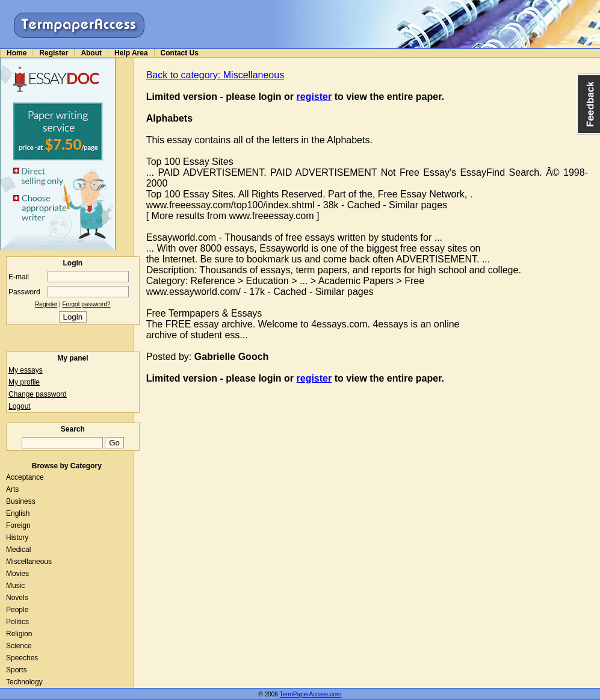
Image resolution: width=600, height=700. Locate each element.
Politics (17, 622)
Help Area (131, 53)
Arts (12, 489)
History (17, 537)
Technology (24, 682)
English (18, 513)
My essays (26, 370)
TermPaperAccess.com (311, 694)
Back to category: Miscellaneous (215, 75)
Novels (17, 598)
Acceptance (25, 477)
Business (21, 501)
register (314, 97)
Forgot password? (87, 304)
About (91, 53)
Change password (38, 394)
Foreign (18, 525)
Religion (19, 634)
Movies (17, 574)
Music (15, 586)
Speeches (22, 658)
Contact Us (180, 53)
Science (19, 646)
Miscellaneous (29, 562)
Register (54, 53)
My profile (24, 382)
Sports (17, 670)
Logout (20, 406)
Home (17, 53)
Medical (18, 550)
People (17, 610)
